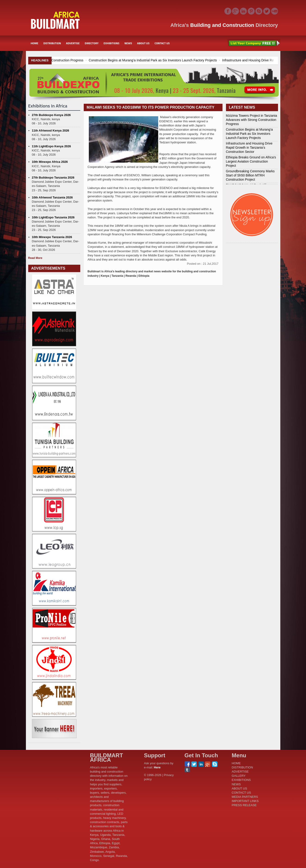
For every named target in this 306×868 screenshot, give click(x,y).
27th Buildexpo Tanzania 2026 (53, 178)
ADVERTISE (73, 43)
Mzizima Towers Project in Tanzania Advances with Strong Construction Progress (62, 60)
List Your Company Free (254, 43)
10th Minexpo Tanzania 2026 (52, 237)
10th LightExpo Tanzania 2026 (53, 217)
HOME (35, 43)
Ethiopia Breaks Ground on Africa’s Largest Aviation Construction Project (251, 161)
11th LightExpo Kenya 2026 (51, 146)
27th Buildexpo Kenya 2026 (51, 115)
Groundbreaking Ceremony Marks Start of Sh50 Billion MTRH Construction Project (250, 175)
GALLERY (239, 776)
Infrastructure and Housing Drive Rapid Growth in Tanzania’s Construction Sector (249, 148)
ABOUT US (143, 43)
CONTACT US (162, 43)
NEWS (128, 43)
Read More (35, 258)
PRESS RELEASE (244, 805)
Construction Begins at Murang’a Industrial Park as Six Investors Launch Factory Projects (189, 60)
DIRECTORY (92, 43)
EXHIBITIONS (111, 43)
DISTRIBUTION (52, 43)
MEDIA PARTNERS (245, 797)
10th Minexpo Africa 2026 (50, 162)
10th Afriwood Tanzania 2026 (52, 197)
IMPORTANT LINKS (245, 801)
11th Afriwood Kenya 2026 (51, 131)
